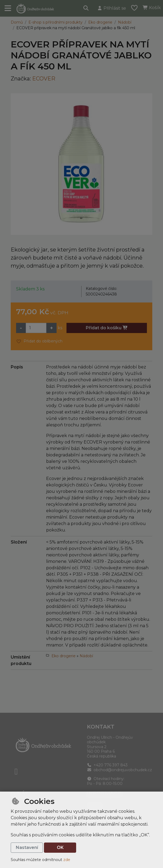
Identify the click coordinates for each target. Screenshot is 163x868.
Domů (17, 22)
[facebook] (16, 771)
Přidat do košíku (107, 328)
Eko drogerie (100, 22)
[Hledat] (86, 8)
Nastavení (27, 847)
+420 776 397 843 (107, 765)
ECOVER (44, 79)
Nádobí (125, 22)
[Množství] (36, 328)
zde (67, 860)
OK (60, 847)
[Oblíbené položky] (134, 8)
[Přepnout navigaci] (8, 8)
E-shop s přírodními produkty (55, 22)
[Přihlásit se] (112, 8)
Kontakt (101, 727)
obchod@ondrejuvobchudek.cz (119, 770)
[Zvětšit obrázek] (81, 164)
